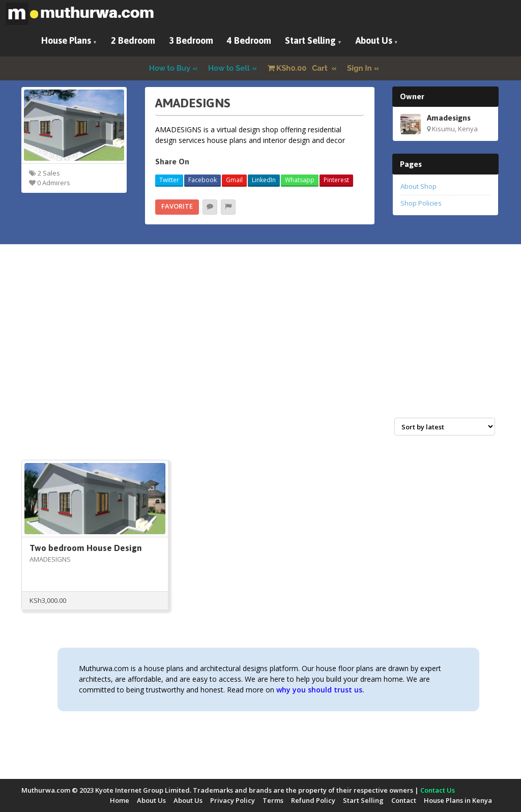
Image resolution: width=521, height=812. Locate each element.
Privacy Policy (233, 800)
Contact (404, 800)
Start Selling (310, 40)
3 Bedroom (191, 40)
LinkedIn (264, 180)
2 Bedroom (133, 40)
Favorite (177, 206)
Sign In (359, 68)
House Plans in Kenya (458, 800)
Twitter (169, 180)
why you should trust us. (320, 690)
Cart (299, 68)
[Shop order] (445, 427)
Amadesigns (449, 118)
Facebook (202, 180)
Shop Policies (421, 203)
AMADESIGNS (50, 559)
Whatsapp (300, 180)
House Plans (66, 40)
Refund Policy (313, 800)
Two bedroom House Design (86, 548)
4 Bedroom (249, 40)
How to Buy (170, 68)
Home (120, 800)
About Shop (418, 186)
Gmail (234, 180)
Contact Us (438, 790)
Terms (273, 800)
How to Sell (229, 68)
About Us (374, 40)
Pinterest (336, 180)
